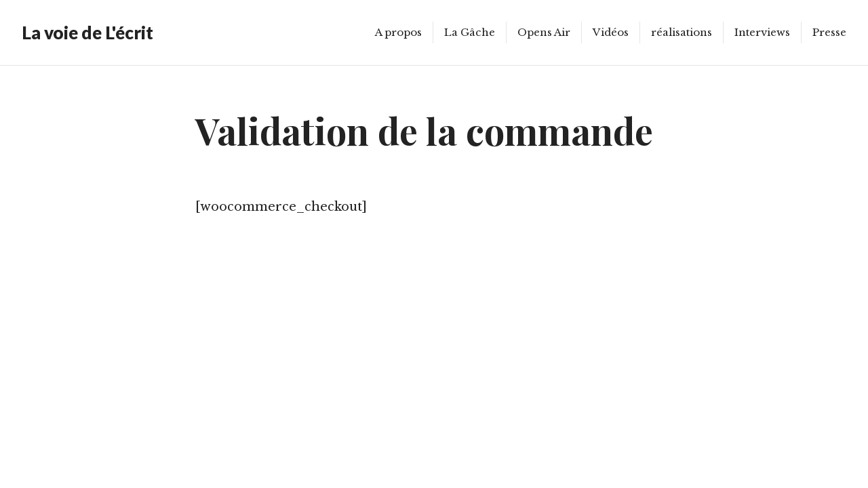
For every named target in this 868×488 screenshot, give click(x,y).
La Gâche (470, 32)
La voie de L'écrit (87, 33)
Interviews (762, 32)
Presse (829, 32)
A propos (398, 32)
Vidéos (611, 32)
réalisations (682, 32)
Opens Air (544, 32)
